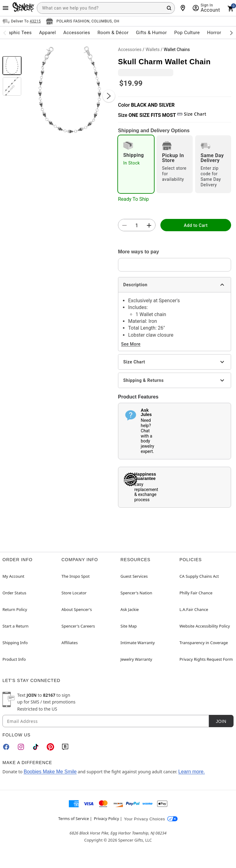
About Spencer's (77, 609)
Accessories (130, 50)
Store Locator (74, 593)
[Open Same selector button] (22, 21)
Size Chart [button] (192, 114)
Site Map (129, 626)
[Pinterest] (50, 747)
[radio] (136, 164)
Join (221, 721)
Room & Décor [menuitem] (113, 33)
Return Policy (15, 609)
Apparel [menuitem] (47, 33)
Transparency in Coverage (204, 643)
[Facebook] (6, 747)
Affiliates (70, 643)
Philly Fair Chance (196, 593)
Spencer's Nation (136, 593)
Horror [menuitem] (214, 33)
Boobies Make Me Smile (50, 772)
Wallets (153, 50)
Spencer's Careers (78, 626)
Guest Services (134, 576)
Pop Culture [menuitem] (187, 33)
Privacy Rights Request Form (206, 659)
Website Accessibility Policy (205, 626)
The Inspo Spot (76, 576)
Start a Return (16, 626)
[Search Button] (169, 8)
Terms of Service (74, 818)
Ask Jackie (130, 609)
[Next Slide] (109, 96)
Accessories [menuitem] (77, 33)
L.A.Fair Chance (194, 609)
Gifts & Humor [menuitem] (151, 33)
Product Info (14, 659)
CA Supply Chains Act (199, 576)
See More (131, 344)
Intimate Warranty (138, 643)
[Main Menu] (6, 8)
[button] (70, 90)
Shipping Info (15, 643)
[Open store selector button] (83, 21)
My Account (13, 576)
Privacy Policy (106, 818)
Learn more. (191, 772)
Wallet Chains (177, 50)
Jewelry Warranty (136, 659)
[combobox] (106, 8)
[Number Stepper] (137, 225)
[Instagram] (21, 747)
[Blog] (65, 747)
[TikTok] (36, 747)
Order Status (14, 593)
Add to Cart (196, 225)
